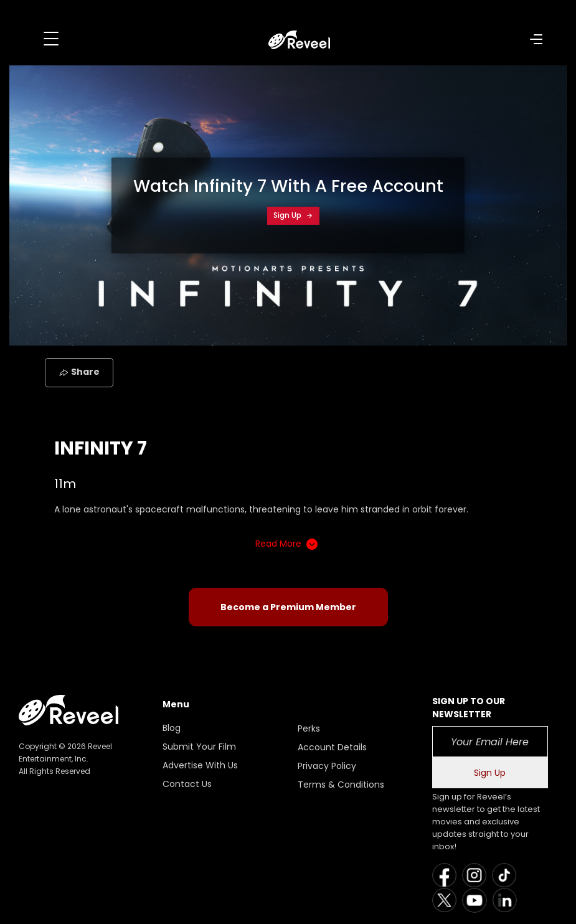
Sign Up (293, 215)
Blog (172, 728)
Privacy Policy (327, 766)
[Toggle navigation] (51, 39)
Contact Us (187, 784)
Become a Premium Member (288, 607)
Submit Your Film (199, 747)
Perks (309, 728)
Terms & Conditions (341, 785)
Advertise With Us (200, 765)
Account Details (332, 747)
